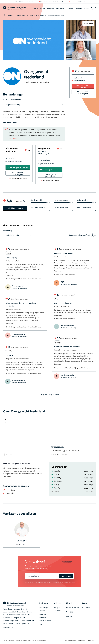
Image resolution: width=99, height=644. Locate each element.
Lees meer (13, 138)
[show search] (92, 8)
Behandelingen (40, 8)
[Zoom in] (5, 419)
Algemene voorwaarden (79, 640)
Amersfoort (40, 15)
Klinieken (50, 8)
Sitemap (67, 640)
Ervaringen (70, 8)
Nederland (21, 15)
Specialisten (60, 8)
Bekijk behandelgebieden (45, 154)
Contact (69, 616)
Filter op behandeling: (12, 99)
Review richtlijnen (72, 607)
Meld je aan (66, 576)
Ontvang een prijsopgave (18, 173)
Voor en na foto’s (45, 621)
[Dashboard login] (95, 8)
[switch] (82, 235)
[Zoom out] (5, 422)
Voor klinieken (87, 607)
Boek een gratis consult (18, 167)
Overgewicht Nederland (18, 279)
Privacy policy (91, 640)
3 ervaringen (12, 158)
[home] (14, 8)
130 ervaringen (45, 160)
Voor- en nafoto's (82, 8)
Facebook (57, 611)
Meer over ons (8, 627)
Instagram (57, 607)
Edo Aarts (38, 279)
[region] (49, 437)
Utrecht (30, 15)
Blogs (41, 624)
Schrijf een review (15, 208)
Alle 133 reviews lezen (50, 395)
